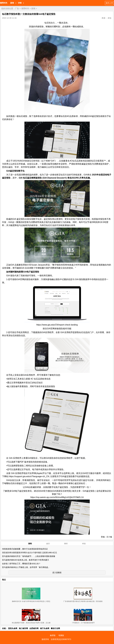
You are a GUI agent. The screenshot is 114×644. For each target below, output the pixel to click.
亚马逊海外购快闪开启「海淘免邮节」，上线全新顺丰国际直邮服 (29, 556)
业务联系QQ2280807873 (61, 639)
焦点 (4, 580)
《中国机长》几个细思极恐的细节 (83, 623)
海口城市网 (23, 628)
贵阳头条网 (13, 628)
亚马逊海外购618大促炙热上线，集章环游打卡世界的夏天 (26, 560)
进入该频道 (57, 573)
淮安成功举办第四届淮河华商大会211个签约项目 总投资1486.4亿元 (30, 553)
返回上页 (109, 3)
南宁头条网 (45, 628)
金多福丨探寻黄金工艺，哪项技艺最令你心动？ (21, 564)
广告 (17, 8)
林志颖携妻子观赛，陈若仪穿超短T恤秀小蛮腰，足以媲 (31, 623)
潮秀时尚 (4, 3)
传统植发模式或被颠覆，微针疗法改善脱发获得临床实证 (25, 549)
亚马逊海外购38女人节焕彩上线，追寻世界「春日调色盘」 (26, 567)
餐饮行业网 (55, 628)
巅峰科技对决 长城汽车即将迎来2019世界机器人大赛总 (31, 601)
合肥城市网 (34, 628)
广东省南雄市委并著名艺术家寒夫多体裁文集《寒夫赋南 (83, 601)
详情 (20, 3)
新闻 (12, 3)
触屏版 (53, 635)
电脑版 (61, 635)
